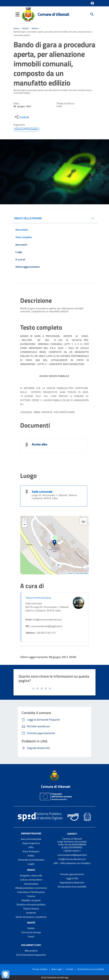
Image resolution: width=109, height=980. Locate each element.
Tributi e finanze (31, 909)
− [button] (25, 525)
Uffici (31, 847)
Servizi (31, 870)
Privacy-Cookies (40, 969)
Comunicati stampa (31, 932)
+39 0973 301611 (72, 851)
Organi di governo (31, 843)
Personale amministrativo (31, 860)
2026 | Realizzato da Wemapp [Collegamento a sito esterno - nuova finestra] (55, 978)
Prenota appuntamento (72, 874)
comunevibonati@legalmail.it (72, 855)
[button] (92, 3)
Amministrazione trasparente (31, 955)
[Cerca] (92, 14)
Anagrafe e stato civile (31, 875)
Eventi (31, 936)
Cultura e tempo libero (31, 880)
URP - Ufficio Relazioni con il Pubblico (72, 863)
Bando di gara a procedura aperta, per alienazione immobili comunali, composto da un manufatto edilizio (53, 33)
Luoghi (31, 864)
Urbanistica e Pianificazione (31, 892)
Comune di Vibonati (53, 14)
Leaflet (70, 573)
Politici (31, 856)
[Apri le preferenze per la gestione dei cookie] (6, 974)
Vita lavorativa (31, 884)
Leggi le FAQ (72, 878)
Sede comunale (42, 492)
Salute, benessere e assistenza (31, 917)
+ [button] (25, 520)
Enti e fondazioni (31, 851)
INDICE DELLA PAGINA (28, 218)
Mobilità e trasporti (31, 900)
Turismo (31, 896)
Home (16, 28)
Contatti (72, 834)
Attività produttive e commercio (31, 888)
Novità (25, 28)
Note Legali (57, 969)
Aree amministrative (31, 839)
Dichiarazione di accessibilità (72, 887)
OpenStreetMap (82, 573)
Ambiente (31, 913)
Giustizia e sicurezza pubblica (31, 904)
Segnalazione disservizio (72, 882)
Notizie (35, 28)
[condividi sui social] (22, 117)
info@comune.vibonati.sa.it (72, 859)
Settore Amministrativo (38, 598)
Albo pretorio (31, 951)
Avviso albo (40, 444)
